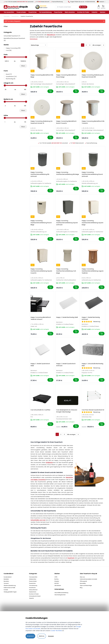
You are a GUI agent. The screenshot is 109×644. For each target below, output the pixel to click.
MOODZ (57, 583)
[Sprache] (101, 2)
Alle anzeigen (97, 45)
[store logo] (16, 7)
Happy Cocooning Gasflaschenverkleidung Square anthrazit (67, 223)
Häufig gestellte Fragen (10, 592)
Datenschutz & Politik (9, 588)
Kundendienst (8, 577)
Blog (81, 588)
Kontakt (6, 590)
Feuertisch (71, 558)
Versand (6, 583)
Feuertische (15, 16)
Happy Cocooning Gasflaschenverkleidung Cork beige (66, 271)
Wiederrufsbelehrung (10, 585)
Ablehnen (42, 636)
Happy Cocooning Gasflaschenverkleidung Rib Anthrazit (40, 174)
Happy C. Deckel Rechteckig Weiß (67, 317)
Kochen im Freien (34, 594)
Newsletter (83, 583)
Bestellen (6, 579)
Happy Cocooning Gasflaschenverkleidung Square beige (92, 223)
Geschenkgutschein (60, 595)
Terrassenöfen (33, 577)
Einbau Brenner (33, 590)
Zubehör (32, 598)
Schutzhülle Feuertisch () (12, 36)
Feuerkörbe (32, 583)
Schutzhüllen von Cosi (38, 520)
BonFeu (57, 579)
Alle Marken (58, 585)
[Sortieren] (39, 45)
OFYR (56, 577)
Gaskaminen (33, 592)
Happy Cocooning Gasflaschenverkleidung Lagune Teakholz (93, 271)
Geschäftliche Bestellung (61, 593)
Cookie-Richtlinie (56, 631)
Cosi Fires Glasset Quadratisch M (93, 410)
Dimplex (57, 581)
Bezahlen (6, 581)
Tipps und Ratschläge (86, 585)
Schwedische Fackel (35, 596)
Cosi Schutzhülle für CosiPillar (40, 410)
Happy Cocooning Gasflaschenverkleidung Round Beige (41, 223)
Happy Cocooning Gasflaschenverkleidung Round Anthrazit (92, 174)
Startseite (7, 16)
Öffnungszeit (83, 581)
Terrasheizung (33, 585)
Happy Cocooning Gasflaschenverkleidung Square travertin (41, 271)
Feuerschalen (33, 581)
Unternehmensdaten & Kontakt (88, 579)
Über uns (82, 577)
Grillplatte (49, 462)
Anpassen (51, 636)
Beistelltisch (51, 35)
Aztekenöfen (33, 579)
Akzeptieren (30, 636)
